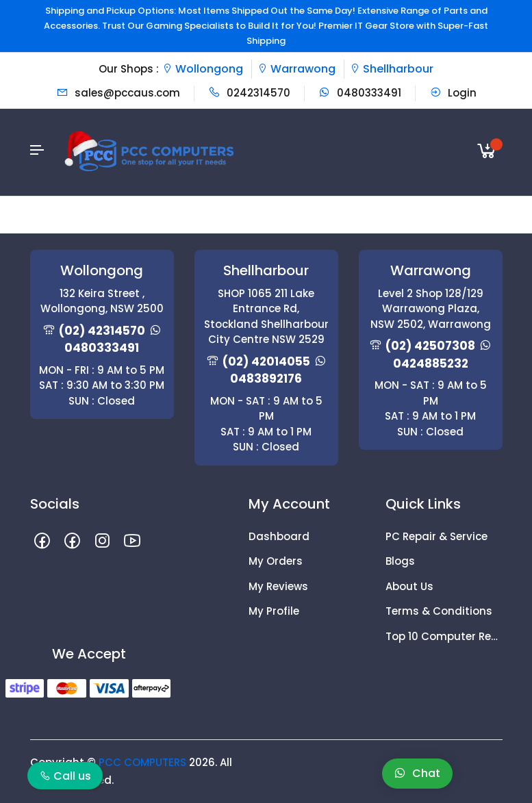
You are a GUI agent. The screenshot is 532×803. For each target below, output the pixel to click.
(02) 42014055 (266, 361)
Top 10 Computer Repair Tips (444, 636)
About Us (409, 586)
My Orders (276, 561)
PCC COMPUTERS (142, 762)
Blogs (400, 561)
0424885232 (431, 364)
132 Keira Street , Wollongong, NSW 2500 (102, 301)
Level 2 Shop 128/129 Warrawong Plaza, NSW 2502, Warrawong (431, 309)
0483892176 (266, 379)
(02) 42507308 (430, 346)
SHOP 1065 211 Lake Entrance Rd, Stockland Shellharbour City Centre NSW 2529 (266, 317)
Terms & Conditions (439, 611)
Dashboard (279, 536)
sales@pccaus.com (118, 93)
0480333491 (360, 93)
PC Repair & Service (436, 536)
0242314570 (249, 93)
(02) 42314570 (102, 331)
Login (453, 93)
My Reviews (278, 586)
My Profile (274, 611)
